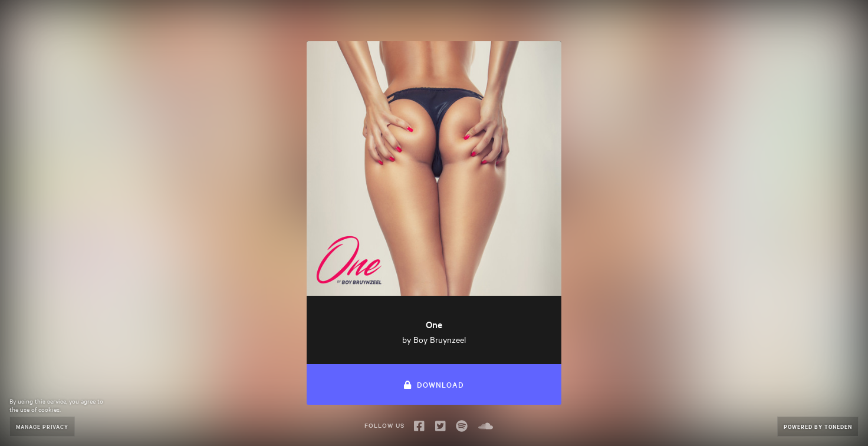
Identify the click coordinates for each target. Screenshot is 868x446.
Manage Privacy (42, 426)
